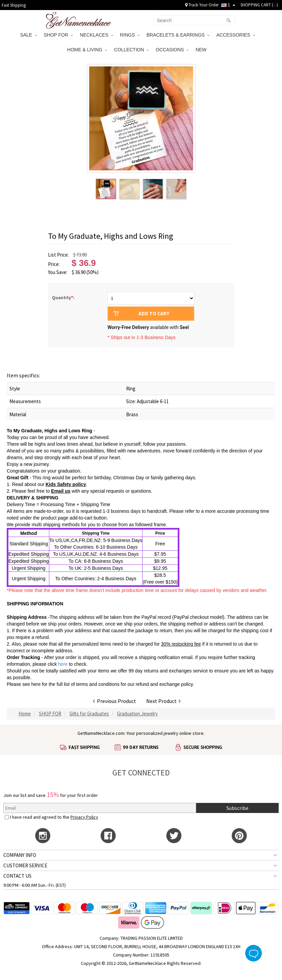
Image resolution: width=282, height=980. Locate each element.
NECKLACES (96, 35)
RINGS (130, 35)
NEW (202, 50)
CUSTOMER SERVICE (25, 865)
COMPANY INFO (20, 855)
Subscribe (237, 808)
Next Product (163, 701)
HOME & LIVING (87, 50)
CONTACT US (17, 876)
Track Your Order (202, 5)
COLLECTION (131, 50)
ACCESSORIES (236, 35)
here (36, 684)
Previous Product (115, 701)
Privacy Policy (84, 817)
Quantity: (63, 298)
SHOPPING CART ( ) (259, 5)
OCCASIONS (172, 50)
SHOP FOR (59, 35)
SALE (29, 35)
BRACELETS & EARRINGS (178, 35)
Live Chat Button (253, 953)
